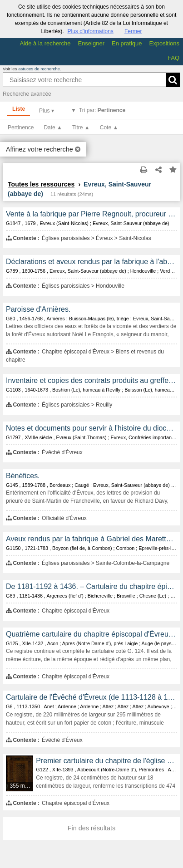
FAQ (173, 58)
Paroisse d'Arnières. (38, 309)
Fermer (133, 31)
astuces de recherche (39, 69)
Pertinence (21, 128)
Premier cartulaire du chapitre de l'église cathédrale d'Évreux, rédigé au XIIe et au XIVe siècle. (106, 761)
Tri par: (102, 110)
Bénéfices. (23, 476)
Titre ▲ (81, 128)
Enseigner (91, 43)
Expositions (164, 43)
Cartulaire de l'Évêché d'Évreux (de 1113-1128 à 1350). (91, 697)
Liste (19, 109)
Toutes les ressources (41, 184)
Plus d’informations (90, 31)
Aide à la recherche (45, 43)
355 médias (22, 786)
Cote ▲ (109, 128)
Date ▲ (53, 128)
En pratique (127, 43)
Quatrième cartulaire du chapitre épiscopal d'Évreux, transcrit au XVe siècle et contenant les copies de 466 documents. (91, 634)
